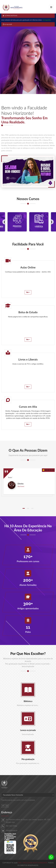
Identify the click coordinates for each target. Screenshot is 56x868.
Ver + (28, 292)
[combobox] (28, 795)
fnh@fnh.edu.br (12, 830)
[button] (24, 508)
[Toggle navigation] (51, 7)
